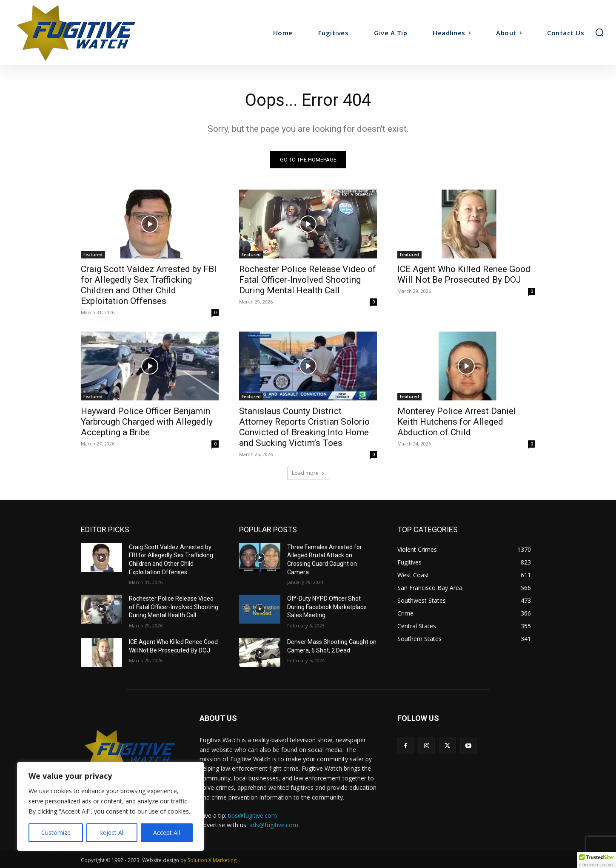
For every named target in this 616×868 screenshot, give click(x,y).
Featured (93, 255)
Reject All (112, 833)
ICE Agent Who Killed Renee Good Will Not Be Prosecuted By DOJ (464, 274)
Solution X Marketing (212, 860)
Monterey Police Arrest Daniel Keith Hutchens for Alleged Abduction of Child (457, 422)
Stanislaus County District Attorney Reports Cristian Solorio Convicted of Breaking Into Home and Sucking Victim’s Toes (304, 427)
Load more (308, 473)
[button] (599, 32)
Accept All (167, 833)
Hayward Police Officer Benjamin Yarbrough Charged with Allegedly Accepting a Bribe (147, 422)
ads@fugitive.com (274, 825)
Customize (56, 833)
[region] (111, 806)
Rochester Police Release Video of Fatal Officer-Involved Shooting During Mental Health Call (308, 280)
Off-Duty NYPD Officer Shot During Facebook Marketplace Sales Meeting (327, 607)
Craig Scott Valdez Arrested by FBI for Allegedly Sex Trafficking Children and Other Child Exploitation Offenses (149, 285)
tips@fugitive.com (252, 816)
